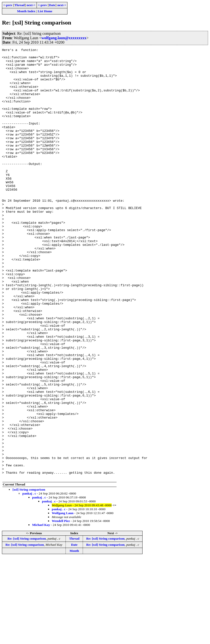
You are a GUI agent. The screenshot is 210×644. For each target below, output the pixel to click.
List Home (45, 11)
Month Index (26, 11)
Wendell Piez (61, 607)
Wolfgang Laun (63, 599)
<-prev (8, 5)
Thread (19, 5)
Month (74, 637)
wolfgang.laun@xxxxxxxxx (64, 38)
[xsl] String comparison (29, 576)
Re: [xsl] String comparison (27, 625)
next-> (31, 5)
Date (52, 5)
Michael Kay (41, 611)
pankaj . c (29, 579)
